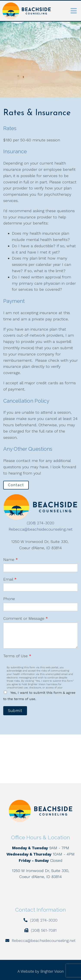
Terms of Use (17, 656)
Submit (15, 711)
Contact (16, 485)
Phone (9, 599)
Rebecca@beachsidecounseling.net (41, 529)
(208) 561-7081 (44, 930)
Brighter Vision (52, 971)
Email (10, 579)
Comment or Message (26, 618)
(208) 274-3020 (40, 523)
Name (11, 559)
